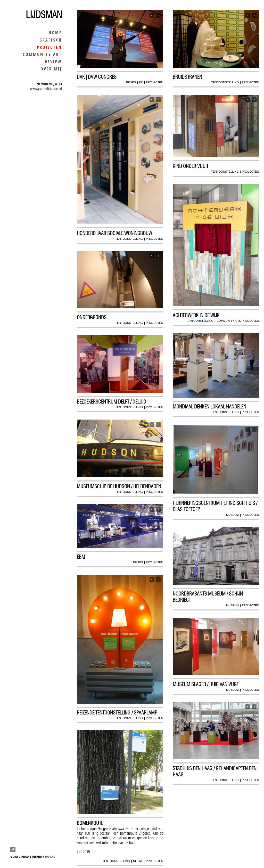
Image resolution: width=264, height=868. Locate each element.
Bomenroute (90, 823)
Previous (152, 16)
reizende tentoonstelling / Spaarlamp (117, 713)
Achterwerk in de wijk (196, 315)
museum (232, 515)
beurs (131, 83)
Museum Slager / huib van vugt (206, 684)
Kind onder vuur (191, 166)
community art (42, 54)
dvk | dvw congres (97, 77)
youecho (50, 857)
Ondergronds (92, 318)
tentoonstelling (225, 83)
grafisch (51, 40)
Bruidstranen (188, 77)
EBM (81, 557)
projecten (49, 47)
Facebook (13, 849)
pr (141, 83)
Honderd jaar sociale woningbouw (115, 233)
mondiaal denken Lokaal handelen (210, 407)
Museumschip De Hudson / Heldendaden (119, 487)
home (55, 33)
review (53, 62)
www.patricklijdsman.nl (46, 89)
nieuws (138, 861)
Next (158, 16)
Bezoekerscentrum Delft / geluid (112, 402)
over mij (51, 69)
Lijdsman (44, 15)
